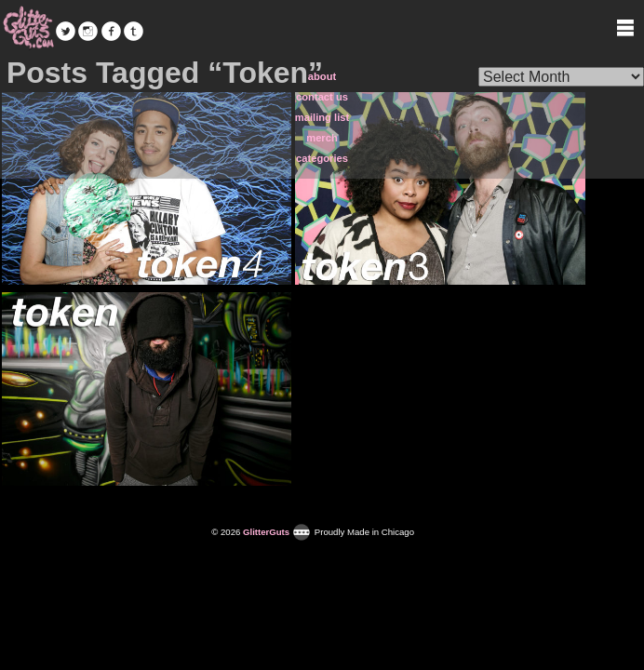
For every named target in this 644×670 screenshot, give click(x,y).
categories (322, 158)
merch (322, 138)
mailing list (322, 117)
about (322, 76)
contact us (322, 97)
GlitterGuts (28, 28)
